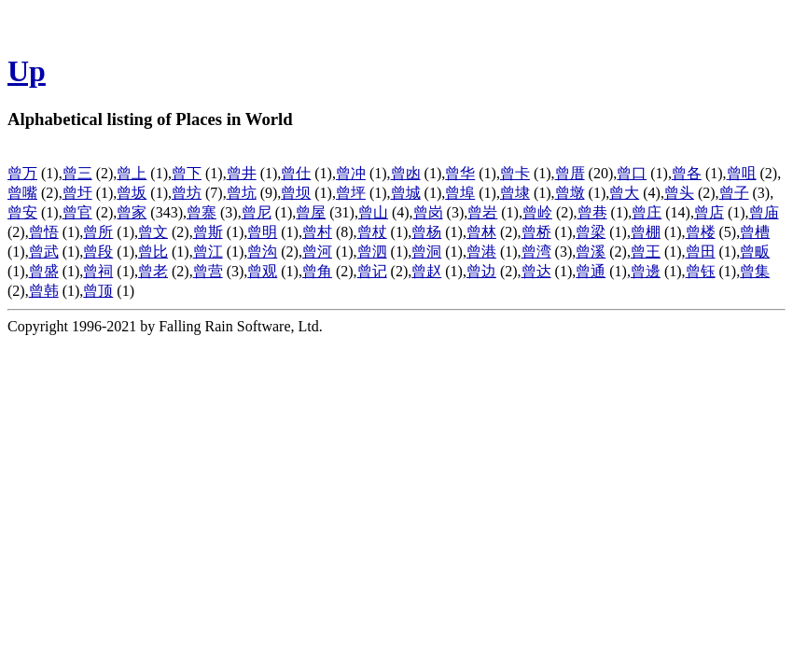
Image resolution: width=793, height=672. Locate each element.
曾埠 (460, 193)
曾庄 (647, 212)
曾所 (98, 232)
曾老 (153, 271)
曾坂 (132, 193)
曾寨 (202, 212)
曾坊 (187, 193)
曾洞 (426, 252)
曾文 (153, 232)
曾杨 (426, 232)
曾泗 (372, 252)
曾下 (187, 173)
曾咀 (742, 173)
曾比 (153, 252)
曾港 (481, 252)
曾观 (262, 271)
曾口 (632, 173)
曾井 (242, 173)
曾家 (132, 212)
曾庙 (764, 212)
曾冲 (351, 173)
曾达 (536, 271)
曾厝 (570, 173)
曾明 (262, 232)
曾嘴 (22, 193)
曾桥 (536, 232)
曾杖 (372, 232)
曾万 (22, 173)
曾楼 (701, 232)
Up (27, 71)
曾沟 (262, 252)
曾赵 (426, 271)
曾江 (208, 252)
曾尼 (257, 212)
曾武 (44, 252)
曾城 (406, 193)
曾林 (481, 232)
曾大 (624, 193)
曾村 (317, 232)
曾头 (679, 193)
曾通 (591, 271)
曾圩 (77, 193)
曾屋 (311, 212)
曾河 (317, 252)
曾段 (98, 252)
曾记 (372, 271)
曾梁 (591, 232)
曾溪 (591, 252)
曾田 (701, 252)
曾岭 (537, 212)
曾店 (709, 212)
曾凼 (406, 173)
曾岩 (482, 212)
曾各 (687, 173)
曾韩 (44, 291)
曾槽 (755, 232)
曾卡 (515, 173)
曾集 (755, 271)
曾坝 (296, 193)
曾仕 (296, 173)
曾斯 (208, 232)
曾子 (734, 193)
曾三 (77, 173)
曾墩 (570, 193)
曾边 (481, 271)
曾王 (646, 252)
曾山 (373, 212)
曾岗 (428, 212)
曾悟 (44, 232)
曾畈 (755, 252)
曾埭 (515, 193)
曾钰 (701, 271)
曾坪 (351, 193)
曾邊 (646, 271)
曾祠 (98, 271)
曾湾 (536, 252)
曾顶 (98, 291)
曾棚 (646, 232)
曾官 (77, 212)
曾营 (208, 271)
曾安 (22, 212)
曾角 (317, 271)
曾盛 (44, 271)
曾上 (132, 173)
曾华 (460, 173)
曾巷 (592, 212)
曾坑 (242, 193)
